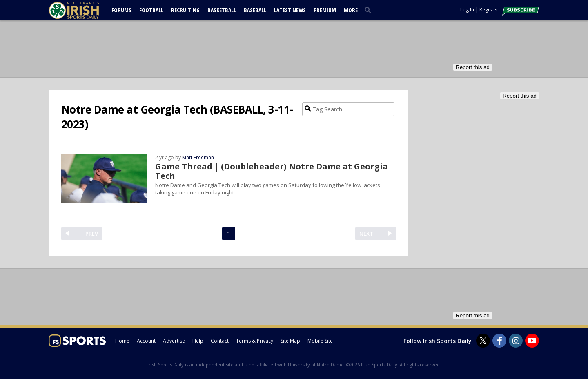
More (351, 10)
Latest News (290, 10)
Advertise (174, 341)
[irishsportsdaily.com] (84, 10)
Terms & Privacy (255, 341)
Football (151, 10)
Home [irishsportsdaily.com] (122, 341)
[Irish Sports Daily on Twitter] (483, 341)
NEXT (366, 234)
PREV (92, 234)
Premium (325, 10)
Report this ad (473, 67)
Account (146, 341)
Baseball (255, 10)
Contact (220, 341)
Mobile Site (320, 341)
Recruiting (185, 10)
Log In (467, 10)
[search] (370, 10)
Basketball (222, 10)
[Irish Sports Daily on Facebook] (499, 341)
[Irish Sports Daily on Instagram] (516, 341)
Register (489, 10)
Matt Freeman (198, 157)
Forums (121, 10)
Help (198, 341)
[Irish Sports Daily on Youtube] (532, 341)
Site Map (290, 341)
